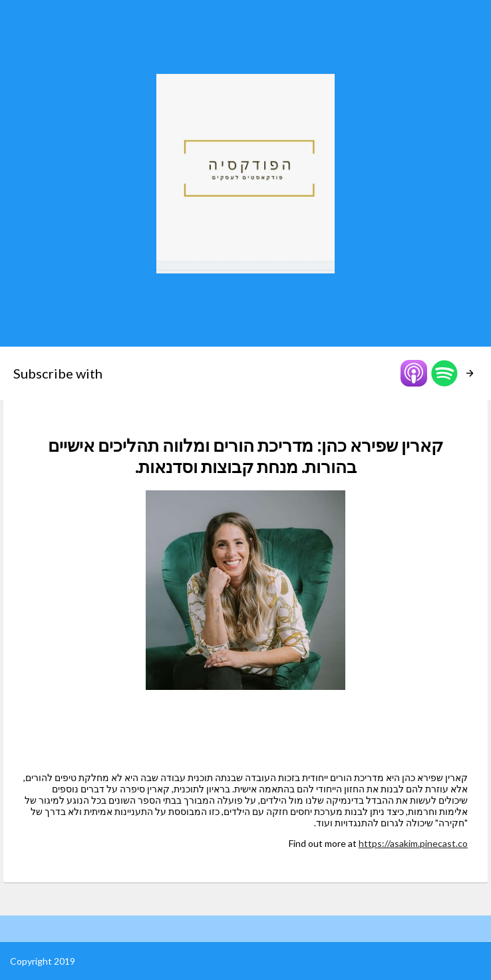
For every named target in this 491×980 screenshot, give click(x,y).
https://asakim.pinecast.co (413, 843)
